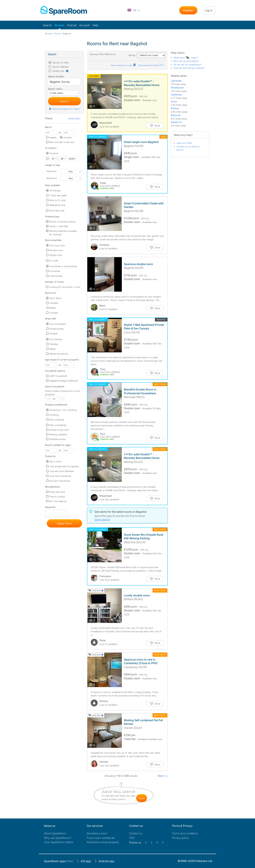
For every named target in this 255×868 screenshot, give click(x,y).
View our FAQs (184, 143)
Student (54, 334)
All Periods (55, 191)
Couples (54, 313)
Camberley (176, 95)
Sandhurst (176, 122)
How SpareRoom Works (59, 842)
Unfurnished (56, 276)
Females (54, 303)
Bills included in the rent (62, 142)
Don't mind (55, 462)
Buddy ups (60, 71)
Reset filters (74, 118)
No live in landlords (60, 481)
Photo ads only (57, 492)
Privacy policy (180, 838)
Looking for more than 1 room (65, 287)
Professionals (57, 329)
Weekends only (57, 205)
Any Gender (56, 339)
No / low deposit (58, 501)
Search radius (55, 89)
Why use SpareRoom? (58, 838)
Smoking (54, 415)
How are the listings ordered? (189, 68)
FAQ (132, 838)
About (55, 833)
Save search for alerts (151, 65)
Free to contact (57, 497)
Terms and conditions (185, 833)
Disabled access (58, 439)
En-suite (54, 261)
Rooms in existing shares (62, 222)
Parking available (58, 434)
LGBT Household (58, 376)
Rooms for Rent (61, 63)
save (142, 798)
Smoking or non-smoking (63, 410)
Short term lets (57, 211)
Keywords (50, 508)
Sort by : (147, 55)
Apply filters (64, 523)
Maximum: (52, 178)
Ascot (174, 101)
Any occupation (58, 324)
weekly (53, 137)
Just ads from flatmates (62, 471)
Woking (175, 108)
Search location (56, 76)
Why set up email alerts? (186, 61)
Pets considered (58, 425)
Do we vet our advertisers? (188, 65)
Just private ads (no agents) (64, 466)
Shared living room (59, 430)
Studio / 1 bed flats (59, 226)
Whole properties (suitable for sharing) (63, 233)
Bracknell (176, 115)
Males (53, 308)
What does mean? (186, 58)
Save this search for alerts (64, 109)
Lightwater (176, 81)
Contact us (136, 833)
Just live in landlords (60, 476)
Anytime (54, 153)
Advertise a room (97, 833)
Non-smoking (57, 420)
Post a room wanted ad (100, 838)
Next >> (163, 776)
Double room (56, 250)
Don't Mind (55, 298)
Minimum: (52, 171)
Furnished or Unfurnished (63, 266)
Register (188, 10)
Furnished (55, 271)
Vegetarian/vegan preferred (63, 381)
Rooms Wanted (60, 67)
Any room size (57, 245)
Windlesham (177, 88)
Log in (209, 10)
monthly (68, 137)
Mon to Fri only (58, 200)
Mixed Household (59, 354)
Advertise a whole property (103, 842)
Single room (56, 255)
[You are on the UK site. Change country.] (134, 10)
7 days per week (58, 195)
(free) (59, 861)
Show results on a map (124, 65)
